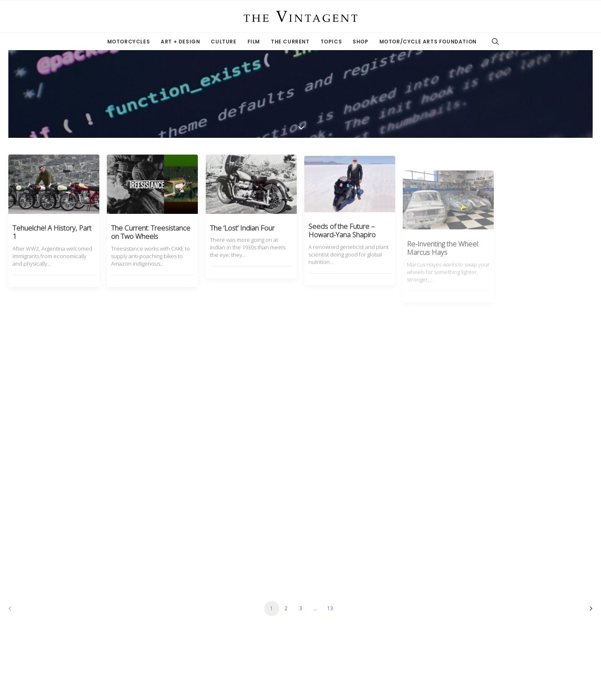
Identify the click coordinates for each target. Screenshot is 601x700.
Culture (223, 42)
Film (254, 42)
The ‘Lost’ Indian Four (242, 235)
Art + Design (180, 42)
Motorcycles (129, 42)
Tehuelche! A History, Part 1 (52, 232)
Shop (360, 42)
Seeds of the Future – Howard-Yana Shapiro (342, 251)
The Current (290, 42)
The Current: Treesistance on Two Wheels (151, 232)
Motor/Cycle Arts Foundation (428, 42)
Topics (331, 42)
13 (330, 608)
